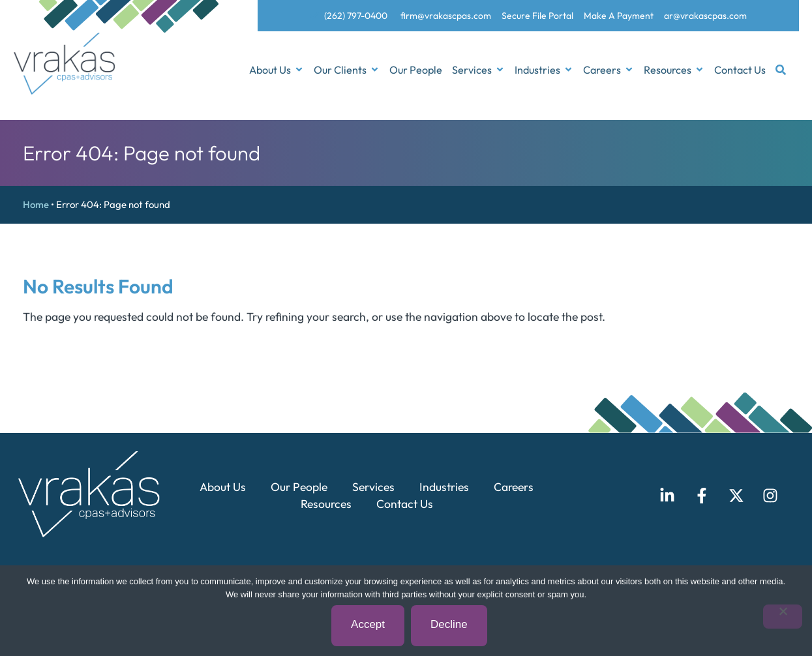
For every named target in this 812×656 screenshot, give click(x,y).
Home (36, 204)
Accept (368, 625)
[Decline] (783, 617)
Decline (449, 625)
